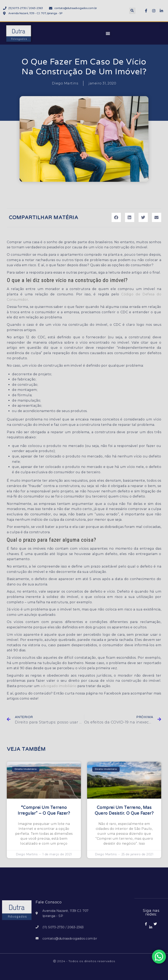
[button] (132, 11)
